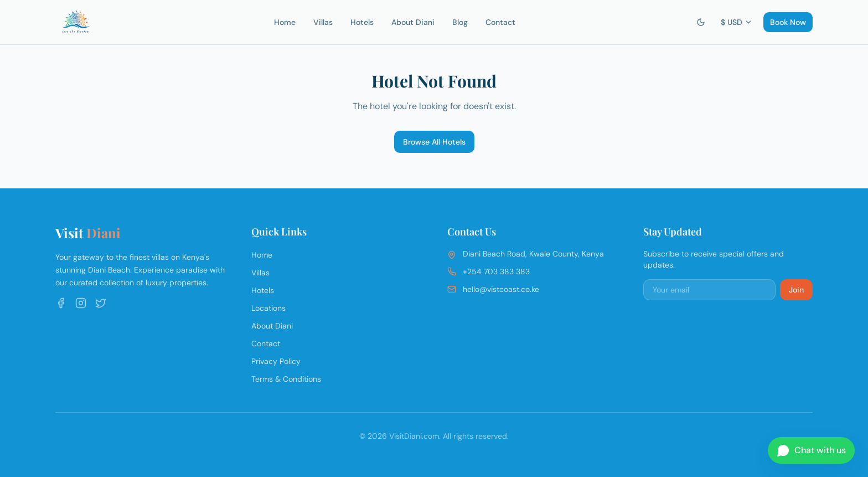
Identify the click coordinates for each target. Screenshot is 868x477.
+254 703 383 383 (496, 271)
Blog (460, 22)
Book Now (788, 22)
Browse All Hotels (434, 142)
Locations (268, 308)
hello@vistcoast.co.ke (501, 289)
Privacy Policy (276, 361)
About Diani (413, 22)
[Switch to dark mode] (701, 22)
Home (285, 22)
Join (796, 290)
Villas (323, 22)
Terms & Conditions (286, 379)
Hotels (362, 22)
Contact (500, 22)
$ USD (737, 22)
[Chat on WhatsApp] (811, 450)
